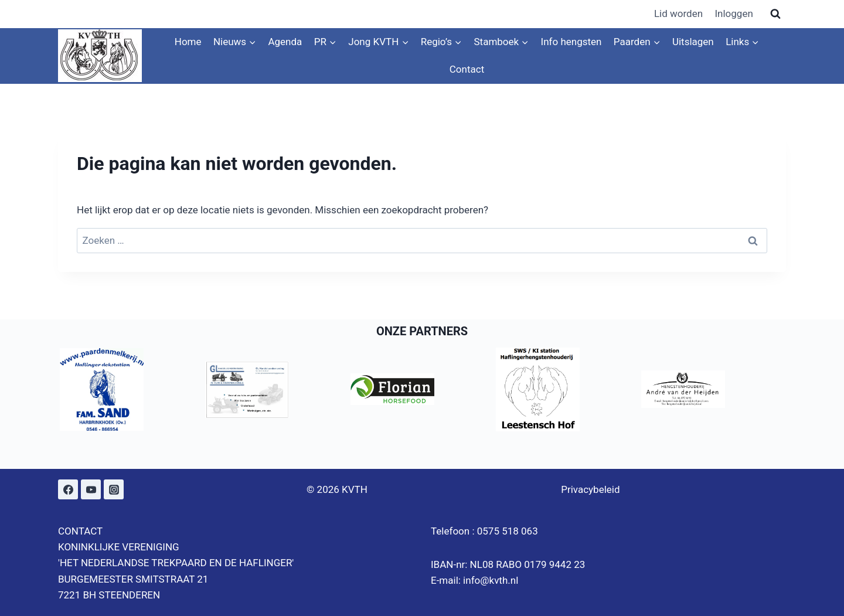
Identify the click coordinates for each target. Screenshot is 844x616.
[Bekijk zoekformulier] (775, 14)
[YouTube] (91, 489)
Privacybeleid (590, 489)
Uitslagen (693, 42)
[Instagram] (114, 489)
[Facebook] (68, 489)
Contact (467, 69)
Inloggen (734, 13)
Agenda (285, 42)
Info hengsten (571, 42)
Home (188, 42)
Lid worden (678, 13)
